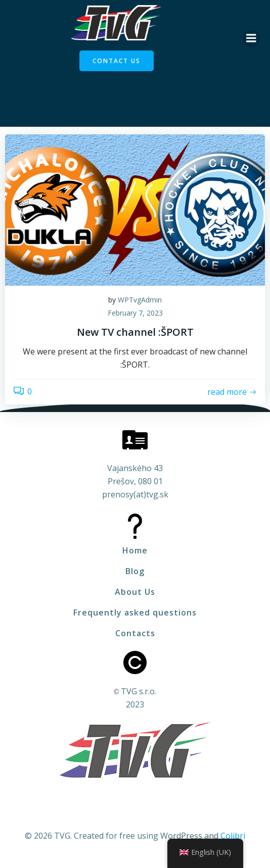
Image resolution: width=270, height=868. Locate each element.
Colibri (233, 836)
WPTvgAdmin (140, 300)
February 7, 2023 (135, 313)
